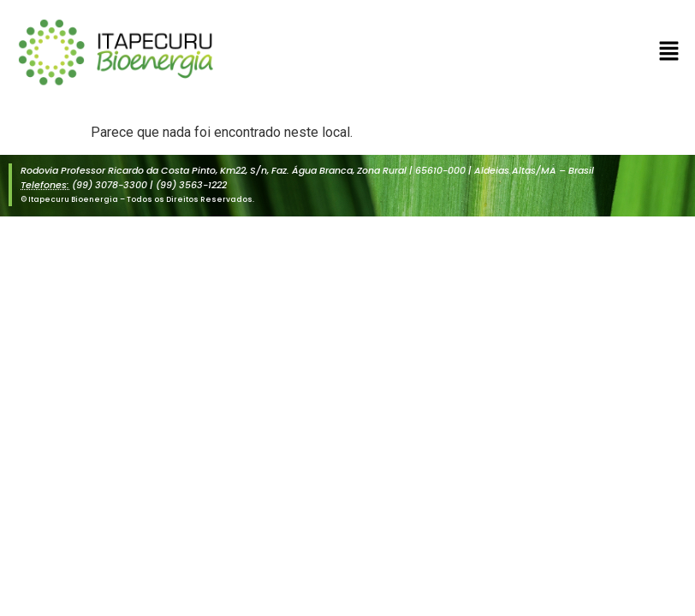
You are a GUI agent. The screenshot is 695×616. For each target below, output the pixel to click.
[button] (669, 52)
